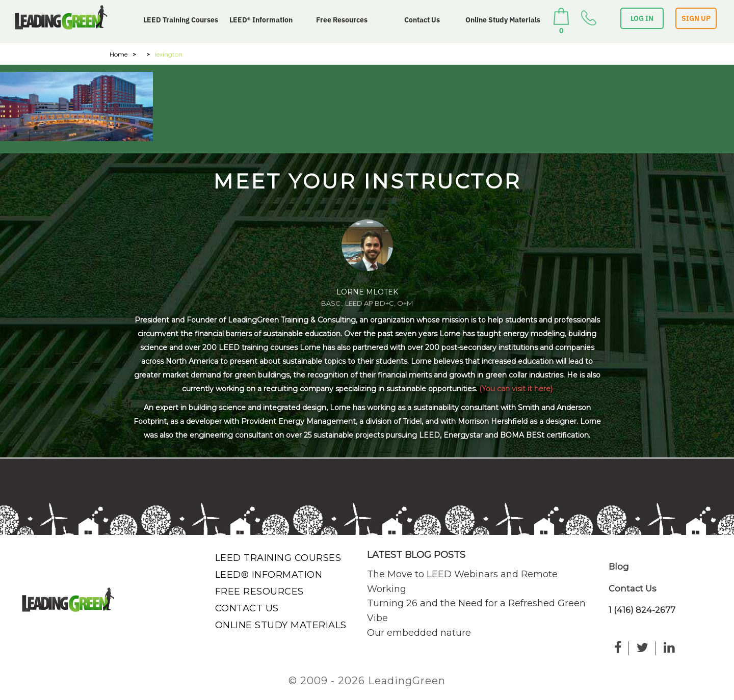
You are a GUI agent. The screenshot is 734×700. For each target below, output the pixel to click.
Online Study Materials (503, 20)
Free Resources (342, 20)
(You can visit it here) (516, 389)
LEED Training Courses (181, 20)
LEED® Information (261, 20)
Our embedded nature (419, 633)
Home (119, 54)
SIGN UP (696, 18)
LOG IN (642, 18)
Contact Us (422, 20)
